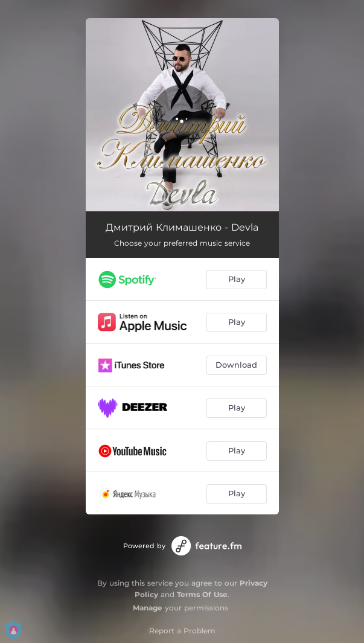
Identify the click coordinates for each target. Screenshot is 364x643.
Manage (148, 608)
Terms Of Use (202, 594)
